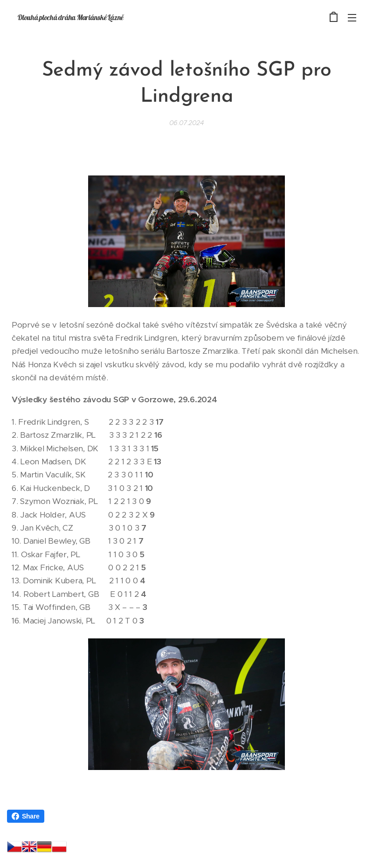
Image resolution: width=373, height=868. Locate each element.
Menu (352, 18)
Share (26, 816)
